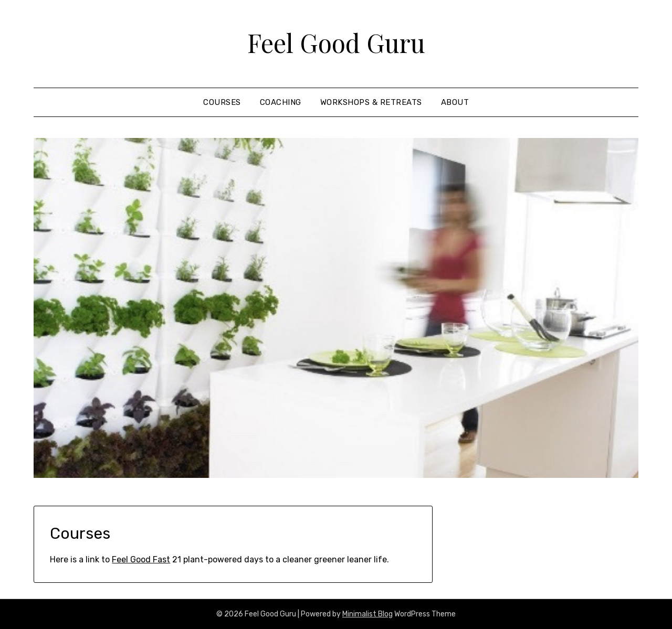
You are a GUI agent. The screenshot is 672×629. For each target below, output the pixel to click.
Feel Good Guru (336, 42)
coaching (281, 102)
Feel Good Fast (141, 559)
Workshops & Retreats (371, 102)
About (455, 102)
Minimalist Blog (367, 614)
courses (222, 102)
